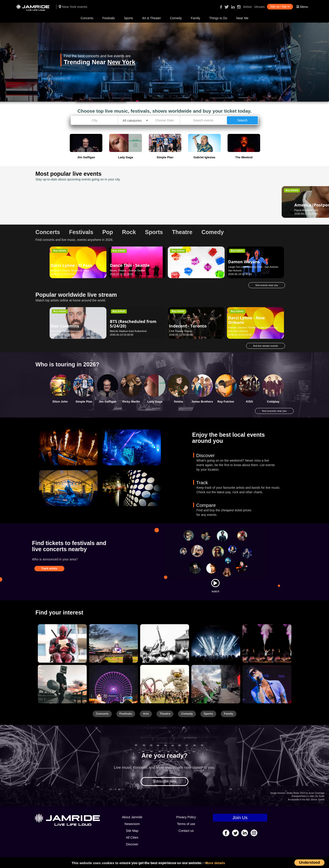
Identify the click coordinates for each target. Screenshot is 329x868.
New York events (73, 7)
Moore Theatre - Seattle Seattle (127, 270)
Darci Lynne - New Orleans (246, 320)
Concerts (87, 18)
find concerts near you (274, 411)
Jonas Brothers (202, 402)
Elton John (60, 402)
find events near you (267, 285)
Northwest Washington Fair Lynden (248, 210)
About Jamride (132, 817)
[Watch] (215, 583)
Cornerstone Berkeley (181, 210)
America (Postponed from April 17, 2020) (71, 203)
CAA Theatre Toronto (181, 331)
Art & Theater (152, 18)
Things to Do (218, 18)
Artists (247, 7)
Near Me (242, 18)
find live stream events (265, 346)
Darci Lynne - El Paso (72, 265)
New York (121, 62)
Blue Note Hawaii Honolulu (66, 331)
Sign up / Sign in (280, 7)
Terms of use (186, 824)
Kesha (179, 402)
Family (196, 18)
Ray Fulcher (226, 402)
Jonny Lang (180, 205)
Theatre (165, 714)
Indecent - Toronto (188, 326)
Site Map (132, 831)
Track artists (49, 569)
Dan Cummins (65, 326)
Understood (309, 862)
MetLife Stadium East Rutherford (128, 331)
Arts (146, 714)
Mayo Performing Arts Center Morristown (133, 210)
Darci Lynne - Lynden (249, 205)
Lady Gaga (155, 402)
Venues (259, 7)
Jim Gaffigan (107, 402)
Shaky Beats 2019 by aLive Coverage (306, 793)
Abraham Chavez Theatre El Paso (70, 270)
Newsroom (132, 824)
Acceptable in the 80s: (299, 800)
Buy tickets (60, 190)
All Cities (132, 837)
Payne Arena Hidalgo (63, 210)
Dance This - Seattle (130, 265)
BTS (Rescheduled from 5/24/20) (133, 324)
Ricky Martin (131, 402)
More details (215, 863)
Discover (132, 844)
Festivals (109, 18)
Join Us (240, 818)
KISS (250, 402)
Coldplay (273, 402)
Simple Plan (84, 402)
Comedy (176, 18)
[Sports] (113, 643)
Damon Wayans (244, 262)
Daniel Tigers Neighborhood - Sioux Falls (191, 262)
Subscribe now (164, 781)
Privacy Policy (186, 817)
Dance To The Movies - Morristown (132, 203)
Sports (128, 18)
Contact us (186, 831)
